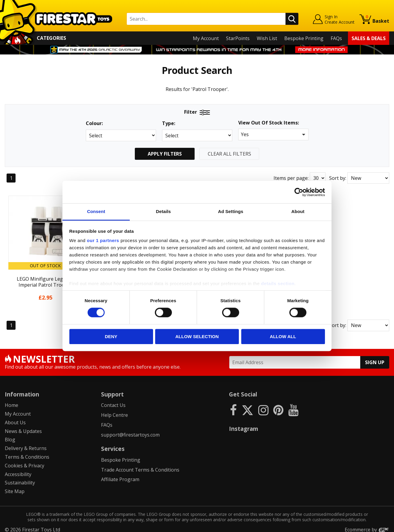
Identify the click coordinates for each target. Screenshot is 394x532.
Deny (111, 336)
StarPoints (238, 38)
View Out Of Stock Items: (269, 123)
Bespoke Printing (304, 38)
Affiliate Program (120, 475)
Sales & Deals (369, 38)
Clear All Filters (229, 154)
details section (278, 284)
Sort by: (338, 178)
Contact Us (113, 401)
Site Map (15, 487)
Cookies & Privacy (25, 461)
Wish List (267, 38)
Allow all (283, 336)
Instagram (244, 424)
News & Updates (23, 427)
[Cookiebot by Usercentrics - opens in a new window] (299, 192)
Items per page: (291, 178)
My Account (206, 38)
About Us (15, 418)
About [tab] (298, 211)
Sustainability (20, 478)
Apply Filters (165, 154)
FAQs (336, 38)
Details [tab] (164, 211)
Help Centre (114, 411)
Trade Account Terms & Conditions (140, 465)
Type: (169, 123)
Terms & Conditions (27, 452)
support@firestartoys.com (130, 430)
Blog (10, 435)
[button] (273, 134)
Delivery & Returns (26, 444)
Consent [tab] (96, 211)
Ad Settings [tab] (230, 211)
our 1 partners (103, 240)
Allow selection (197, 336)
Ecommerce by (367, 525)
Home (12, 401)
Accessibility (18, 470)
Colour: (94, 123)
